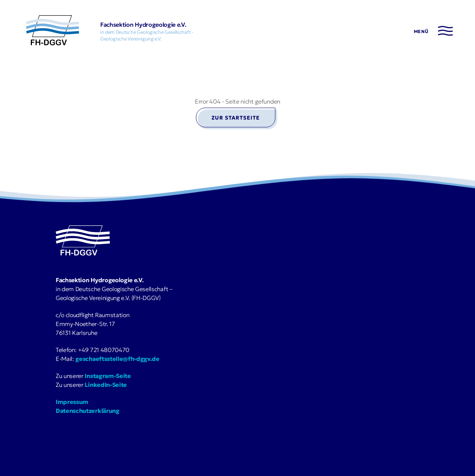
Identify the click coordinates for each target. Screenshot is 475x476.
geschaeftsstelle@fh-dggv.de (117, 359)
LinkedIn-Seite (106, 385)
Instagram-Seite (108, 376)
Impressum (72, 402)
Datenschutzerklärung (88, 411)
